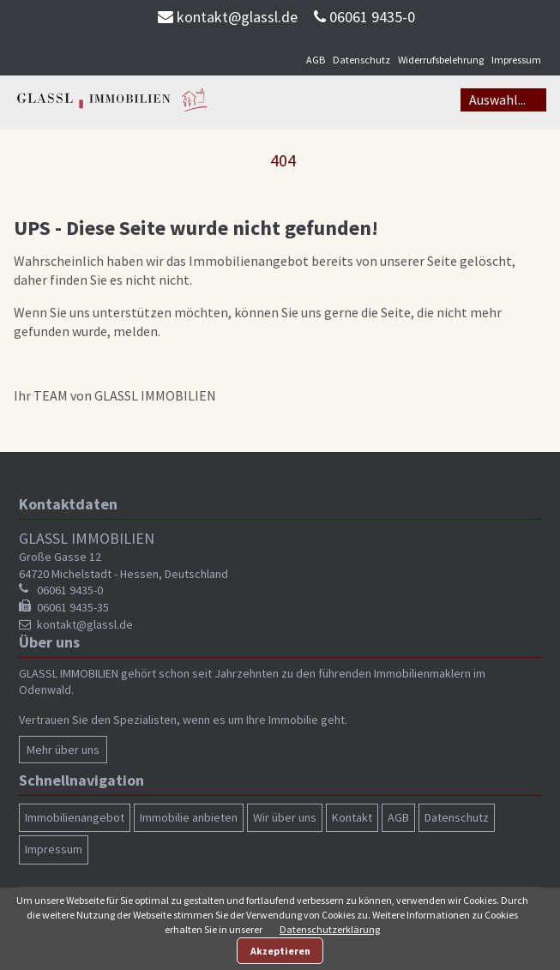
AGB (316, 60)
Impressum (516, 60)
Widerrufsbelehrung (441, 60)
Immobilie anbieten (189, 817)
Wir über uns (285, 817)
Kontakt (352, 817)
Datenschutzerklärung (330, 929)
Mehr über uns (63, 750)
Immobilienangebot (75, 817)
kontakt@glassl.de (237, 17)
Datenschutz (361, 60)
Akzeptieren (280, 951)
